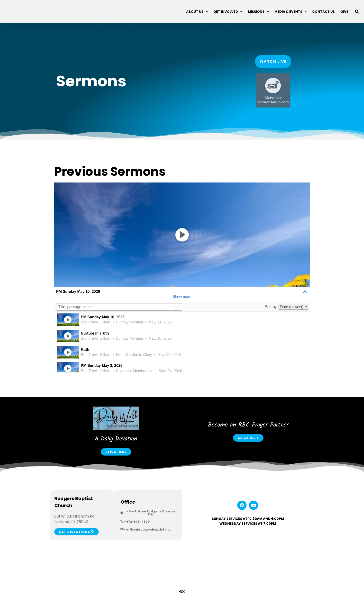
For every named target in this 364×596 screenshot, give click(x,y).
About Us (197, 12)
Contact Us (323, 12)
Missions (258, 12)
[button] (357, 12)
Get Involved (228, 12)
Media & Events (291, 12)
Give (344, 12)
